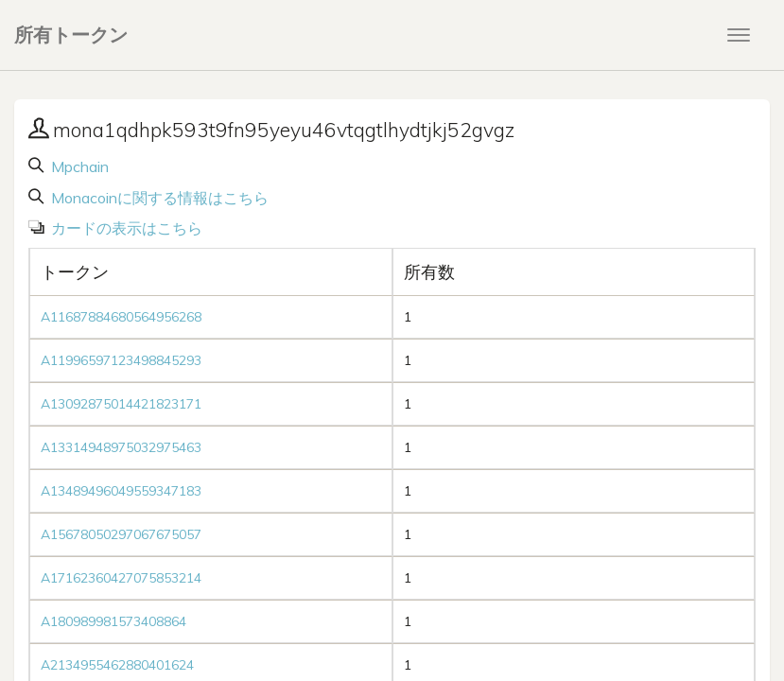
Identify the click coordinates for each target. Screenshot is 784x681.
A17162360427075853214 (121, 578)
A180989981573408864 (113, 621)
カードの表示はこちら (125, 228)
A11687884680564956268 (121, 317)
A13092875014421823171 (121, 404)
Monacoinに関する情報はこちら (158, 198)
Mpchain (78, 166)
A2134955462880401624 (117, 665)
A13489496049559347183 (121, 491)
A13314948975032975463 (121, 447)
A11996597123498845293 (121, 360)
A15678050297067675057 (121, 534)
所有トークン (71, 35)
